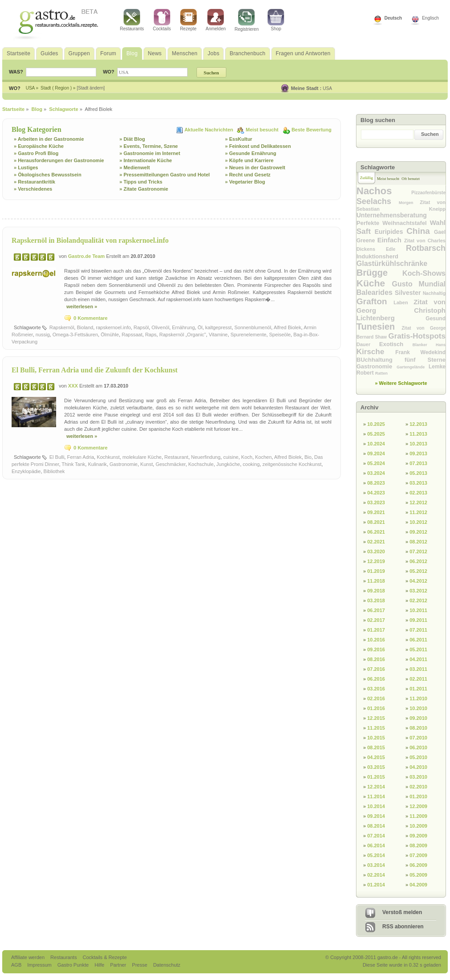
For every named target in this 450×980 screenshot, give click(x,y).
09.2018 (376, 591)
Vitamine (218, 335)
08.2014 (376, 826)
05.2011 (418, 649)
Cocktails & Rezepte (104, 957)
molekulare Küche (142, 457)
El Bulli (57, 457)
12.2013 (418, 424)
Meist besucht (263, 130)
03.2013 (418, 483)
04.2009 (418, 885)
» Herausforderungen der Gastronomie (59, 160)
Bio (308, 457)
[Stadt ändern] (91, 88)
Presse (139, 965)
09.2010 (418, 718)
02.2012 (418, 600)
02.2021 (376, 542)
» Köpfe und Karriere (249, 160)
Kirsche (376, 352)
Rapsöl (141, 327)
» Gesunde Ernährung (251, 153)
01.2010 (418, 796)
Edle (396, 249)
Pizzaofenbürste (428, 193)
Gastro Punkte (74, 965)
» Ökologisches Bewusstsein (48, 175)
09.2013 (418, 453)
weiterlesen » (82, 306)
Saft (366, 231)
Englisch (430, 18)
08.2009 (418, 845)
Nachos (384, 191)
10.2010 (418, 708)
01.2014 (376, 885)
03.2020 (376, 551)
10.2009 (418, 826)
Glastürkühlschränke (392, 263)
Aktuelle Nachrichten (209, 130)
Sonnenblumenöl (253, 327)
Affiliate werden (29, 957)
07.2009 (418, 855)
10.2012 (418, 522)
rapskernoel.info (113, 327)
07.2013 (418, 463)
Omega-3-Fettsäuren (75, 335)
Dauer (368, 344)
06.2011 (418, 640)
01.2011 (418, 689)
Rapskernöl (62, 327)
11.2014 (376, 796)
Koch (247, 457)
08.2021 (376, 522)
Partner (119, 965)
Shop (276, 20)
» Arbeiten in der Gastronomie (49, 139)
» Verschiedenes (33, 189)
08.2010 (418, 728)
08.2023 (376, 483)
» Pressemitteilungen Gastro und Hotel (165, 175)
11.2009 (418, 816)
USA (328, 88)
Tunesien (379, 327)
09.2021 (376, 512)
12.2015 (376, 718)
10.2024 (376, 444)
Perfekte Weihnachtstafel (393, 223)
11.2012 (418, 512)
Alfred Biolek (287, 327)
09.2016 (376, 649)
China (420, 231)
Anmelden (216, 20)
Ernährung (183, 327)
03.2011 (418, 669)
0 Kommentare (90, 318)
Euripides (391, 232)
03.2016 (376, 689)
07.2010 (418, 738)
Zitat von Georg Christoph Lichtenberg (401, 310)
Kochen (264, 457)
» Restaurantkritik (35, 182)
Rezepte (188, 20)
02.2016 (376, 698)
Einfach (391, 240)
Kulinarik (97, 464)
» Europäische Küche (39, 146)
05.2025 (376, 434)
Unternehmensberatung (392, 215)
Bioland (85, 327)
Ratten (381, 373)
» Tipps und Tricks (141, 182)
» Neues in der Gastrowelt (255, 167)
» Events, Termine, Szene (149, 146)
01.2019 (376, 571)
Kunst (147, 464)
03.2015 (376, 767)
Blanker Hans (429, 345)
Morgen (409, 203)
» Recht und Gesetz (248, 175)
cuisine (231, 457)
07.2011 (418, 630)
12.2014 (376, 787)
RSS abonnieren (403, 927)
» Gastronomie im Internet (150, 153)
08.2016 (376, 659)
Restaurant (176, 457)
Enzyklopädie (26, 471)
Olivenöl (160, 327)
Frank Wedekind (420, 352)
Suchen (430, 134)
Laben (403, 302)
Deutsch (393, 18)
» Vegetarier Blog (245, 182)
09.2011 (418, 620)
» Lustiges (26, 167)
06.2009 (418, 865)
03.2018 (376, 600)
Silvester (409, 293)
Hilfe (100, 965)
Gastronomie (124, 464)
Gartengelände (413, 367)
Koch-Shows (424, 273)
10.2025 (376, 424)
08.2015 (376, 747)
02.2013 (418, 493)
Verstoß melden (402, 912)
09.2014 (376, 816)
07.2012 (418, 551)
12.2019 (376, 561)
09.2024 (376, 453)
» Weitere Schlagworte (401, 383)
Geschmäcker (170, 464)
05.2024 (376, 463)
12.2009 (418, 806)
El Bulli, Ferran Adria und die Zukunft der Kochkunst (95, 370)
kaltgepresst (219, 327)
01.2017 (376, 630)
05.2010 (418, 757)
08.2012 (418, 542)
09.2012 (418, 532)
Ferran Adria (80, 457)
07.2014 (376, 836)
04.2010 (418, 767)
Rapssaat (132, 335)
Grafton (375, 301)
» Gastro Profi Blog (36, 153)
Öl (200, 327)
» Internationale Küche (146, 160)
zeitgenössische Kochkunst (292, 464)
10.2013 (418, 444)
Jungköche (228, 464)
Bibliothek (54, 471)
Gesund (436, 318)
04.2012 (418, 581)
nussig (43, 335)
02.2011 (418, 679)
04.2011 (418, 659)
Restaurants (132, 20)
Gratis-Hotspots (417, 336)
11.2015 (376, 728)
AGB (17, 965)
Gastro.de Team (87, 256)
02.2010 (418, 787)
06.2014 (376, 845)
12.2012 (418, 502)
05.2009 (418, 875)
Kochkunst (108, 457)
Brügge (379, 273)
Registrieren (247, 20)
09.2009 (418, 836)
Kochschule (201, 464)
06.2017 (376, 610)
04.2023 (376, 493)
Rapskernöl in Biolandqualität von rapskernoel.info (90, 240)
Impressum (40, 965)
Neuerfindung (206, 457)
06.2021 (376, 532)
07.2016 (376, 669)
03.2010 (418, 777)
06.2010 (418, 747)
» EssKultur (239, 139)
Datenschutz (167, 965)
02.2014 (376, 875)
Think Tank (73, 464)
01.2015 (376, 777)
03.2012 (418, 591)
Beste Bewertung (311, 130)
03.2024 (376, 473)
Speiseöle (280, 335)
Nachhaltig (434, 293)
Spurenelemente (248, 335)
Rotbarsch (426, 248)
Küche (374, 283)
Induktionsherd (377, 256)
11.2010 (418, 698)
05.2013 (418, 473)
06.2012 (418, 561)
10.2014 (376, 806)
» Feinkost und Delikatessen (258, 146)
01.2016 (376, 708)
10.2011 (418, 610)
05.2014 (376, 855)
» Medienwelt (135, 167)
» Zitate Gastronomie (144, 189)
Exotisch (396, 344)
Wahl (438, 223)
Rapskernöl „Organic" (182, 335)
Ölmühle (110, 335)
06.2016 (376, 679)
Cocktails (162, 20)
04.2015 (376, 757)
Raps (151, 335)
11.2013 (418, 434)
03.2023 (376, 502)
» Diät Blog (132, 139)
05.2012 (418, 571)
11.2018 (376, 581)
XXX (74, 386)
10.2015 (376, 738)
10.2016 (376, 640)
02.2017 (376, 620)
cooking (251, 464)
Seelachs (378, 201)
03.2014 (376, 865)
